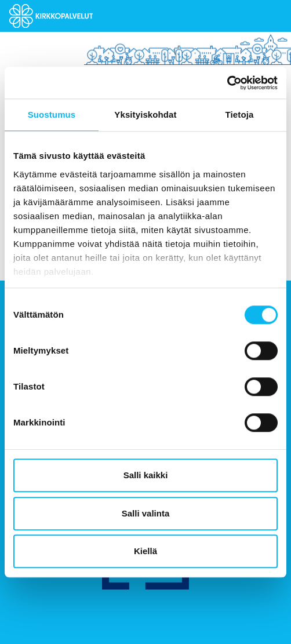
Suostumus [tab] (52, 114)
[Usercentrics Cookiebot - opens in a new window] (227, 83)
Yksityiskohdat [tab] (145, 114)
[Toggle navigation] (273, 16)
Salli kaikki (146, 475)
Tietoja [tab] (240, 114)
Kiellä (145, 551)
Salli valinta (146, 513)
